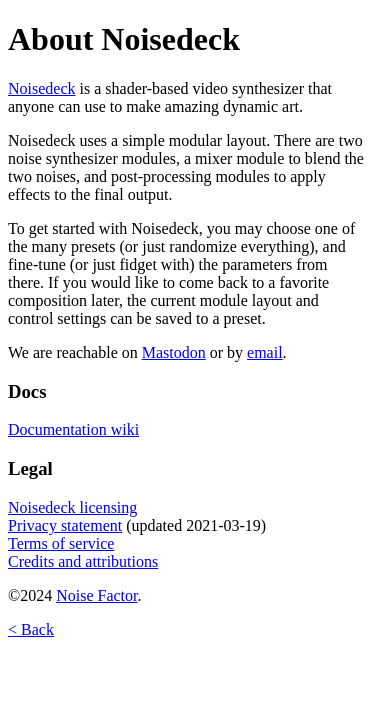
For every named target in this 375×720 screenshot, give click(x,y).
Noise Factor (96, 595)
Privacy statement (65, 525)
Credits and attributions (83, 561)
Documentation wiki (73, 429)
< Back (31, 629)
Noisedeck (42, 88)
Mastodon (174, 352)
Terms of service (61, 543)
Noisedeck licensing (72, 507)
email (265, 352)
